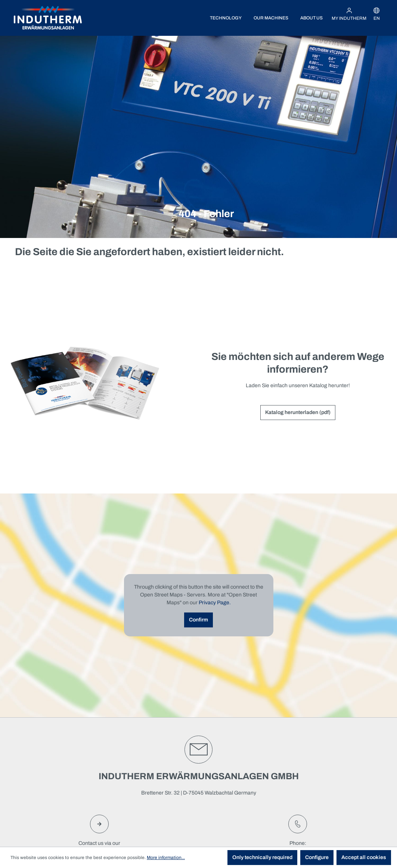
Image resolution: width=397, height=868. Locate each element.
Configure (317, 857)
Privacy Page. (215, 603)
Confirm (198, 620)
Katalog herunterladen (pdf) (298, 412)
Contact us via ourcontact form (99, 834)
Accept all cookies (364, 857)
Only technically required (262, 857)
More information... (166, 858)
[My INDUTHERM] (349, 14)
